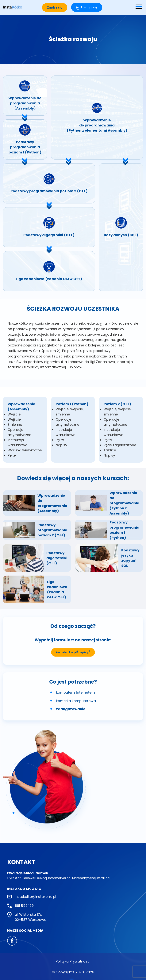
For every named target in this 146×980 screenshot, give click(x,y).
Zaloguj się (89, 7)
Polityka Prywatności (73, 961)
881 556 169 (24, 906)
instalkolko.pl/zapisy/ (73, 652)
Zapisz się (55, 8)
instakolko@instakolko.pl (35, 897)
